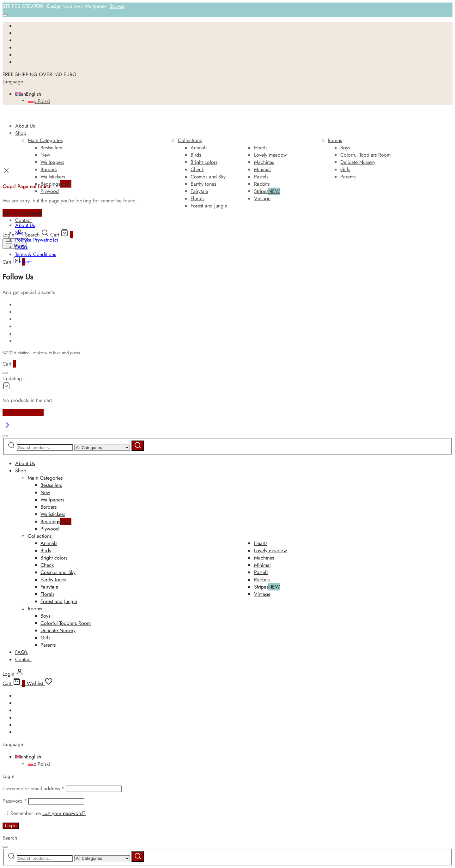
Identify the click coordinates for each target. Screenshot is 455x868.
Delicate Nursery (358, 162)
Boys (345, 148)
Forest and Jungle (209, 206)
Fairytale (199, 191)
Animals (199, 148)
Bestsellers (51, 148)
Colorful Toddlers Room (365, 155)
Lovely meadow (270, 155)
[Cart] (62, 235)
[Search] (37, 235)
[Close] (5, 15)
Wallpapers (52, 162)
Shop (21, 133)
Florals (197, 198)
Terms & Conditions (36, 254)
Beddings (56, 184)
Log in (11, 826)
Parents (348, 177)
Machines (264, 162)
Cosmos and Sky (208, 177)
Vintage (262, 198)
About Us (25, 126)
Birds (196, 155)
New (45, 155)
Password (15, 801)
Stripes (267, 191)
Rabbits (262, 184)
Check (197, 169)
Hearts (261, 148)
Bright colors (204, 162)
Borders (49, 169)
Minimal (262, 169)
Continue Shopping (23, 413)
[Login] (13, 235)
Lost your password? (64, 813)
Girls (345, 169)
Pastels (261, 177)
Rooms (335, 140)
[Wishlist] (40, 683)
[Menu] (15, 244)
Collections (190, 140)
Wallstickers (53, 177)
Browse (117, 6)
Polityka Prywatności (37, 240)
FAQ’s (21, 247)
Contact (23, 220)
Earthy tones (203, 184)
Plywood (50, 191)
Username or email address (33, 789)
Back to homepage (22, 213)
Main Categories (45, 140)
